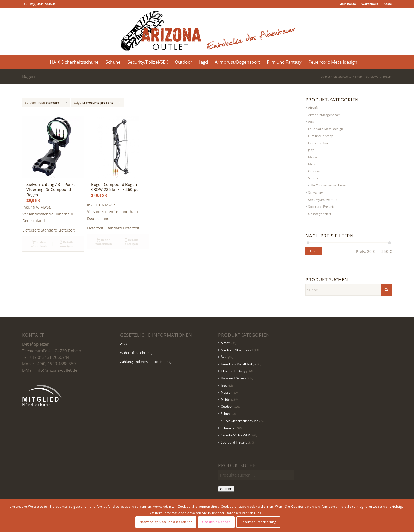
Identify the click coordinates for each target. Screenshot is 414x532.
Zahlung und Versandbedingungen (147, 362)
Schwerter (316, 193)
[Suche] (364, 62)
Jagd (311, 150)
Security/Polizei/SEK (323, 200)
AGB (123, 344)
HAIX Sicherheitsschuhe (328, 185)
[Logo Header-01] (207, 32)
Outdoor (314, 171)
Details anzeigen (67, 244)
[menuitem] (348, 4)
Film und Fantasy (320, 136)
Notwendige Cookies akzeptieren (166, 522)
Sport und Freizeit (321, 207)
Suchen (226, 489)
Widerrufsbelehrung (136, 353)
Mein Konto (348, 4)
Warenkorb (370, 4)
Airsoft (313, 108)
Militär (313, 164)
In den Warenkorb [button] (39, 244)
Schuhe (314, 178)
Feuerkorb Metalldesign (326, 129)
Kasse (388, 4)
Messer (314, 157)
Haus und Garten (321, 143)
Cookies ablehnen (216, 522)
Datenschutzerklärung (258, 522)
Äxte (311, 122)
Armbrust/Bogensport (324, 115)
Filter (314, 251)
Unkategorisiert (320, 214)
